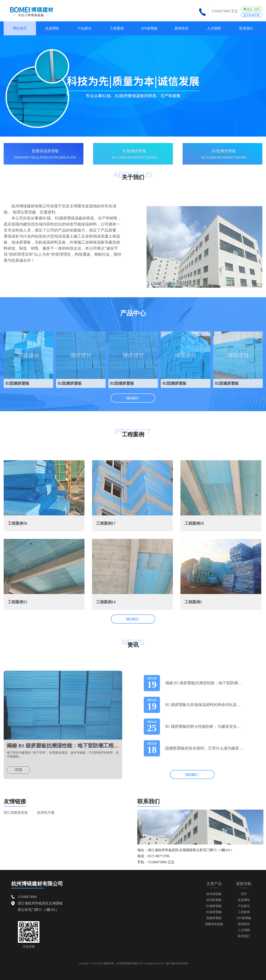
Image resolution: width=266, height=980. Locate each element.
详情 (18, 784)
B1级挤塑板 (214, 906)
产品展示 (84, 28)
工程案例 (117, 28)
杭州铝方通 (46, 827)
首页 (244, 894)
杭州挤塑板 (214, 900)
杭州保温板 (214, 894)
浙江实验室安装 (16, 827)
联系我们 (246, 28)
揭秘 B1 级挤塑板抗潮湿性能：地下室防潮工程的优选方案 (63, 760)
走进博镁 (52, 28)
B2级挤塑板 (214, 912)
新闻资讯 (182, 28)
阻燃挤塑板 (214, 918)
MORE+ (133, 398)
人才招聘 (214, 28)
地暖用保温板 (214, 924)
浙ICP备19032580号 (177, 963)
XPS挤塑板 (149, 28)
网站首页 (20, 28)
